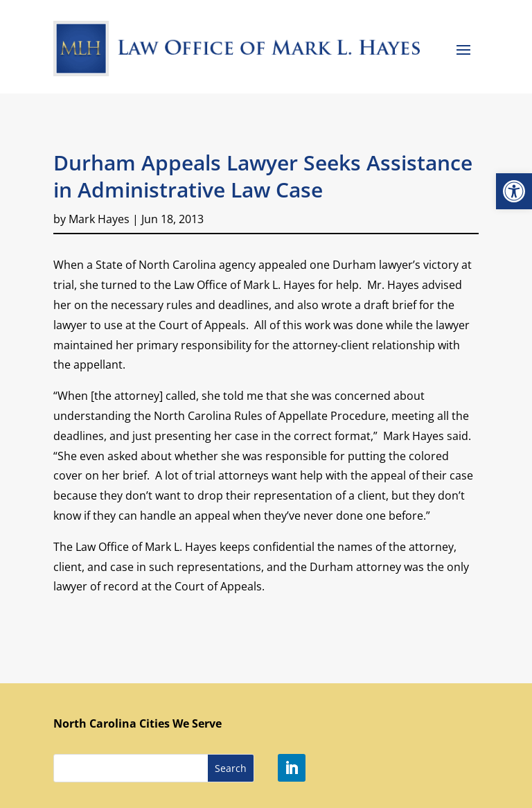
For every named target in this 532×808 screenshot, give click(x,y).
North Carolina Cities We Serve (138, 723)
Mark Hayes (99, 219)
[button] (514, 191)
